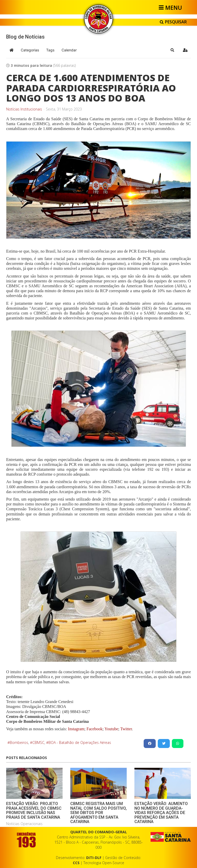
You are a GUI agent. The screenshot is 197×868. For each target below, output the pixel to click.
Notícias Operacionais (24, 824)
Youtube (111, 729)
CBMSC (38, 742)
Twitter (126, 729)
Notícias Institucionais (24, 109)
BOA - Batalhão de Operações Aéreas (80, 742)
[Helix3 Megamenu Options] (171, 7)
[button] (172, 50)
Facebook (94, 729)
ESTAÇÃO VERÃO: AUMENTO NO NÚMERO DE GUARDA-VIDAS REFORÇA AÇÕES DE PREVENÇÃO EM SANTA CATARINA (161, 813)
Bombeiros (19, 742)
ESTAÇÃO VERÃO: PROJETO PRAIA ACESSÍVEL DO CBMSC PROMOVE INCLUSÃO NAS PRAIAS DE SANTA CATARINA (34, 810)
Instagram (76, 729)
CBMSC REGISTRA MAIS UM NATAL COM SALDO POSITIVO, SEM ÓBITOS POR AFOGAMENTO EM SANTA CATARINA (98, 813)
